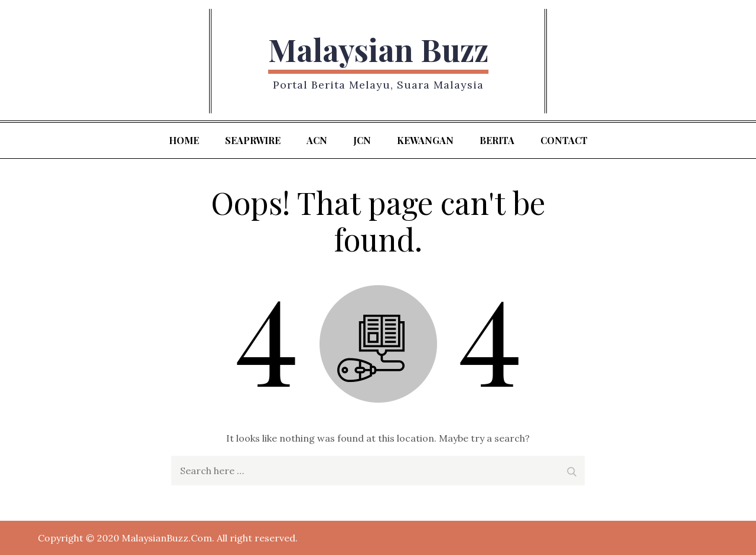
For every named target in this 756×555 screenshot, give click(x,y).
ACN (317, 140)
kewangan (425, 140)
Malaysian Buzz (378, 49)
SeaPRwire (253, 140)
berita (497, 140)
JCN (362, 140)
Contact (564, 140)
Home (184, 140)
